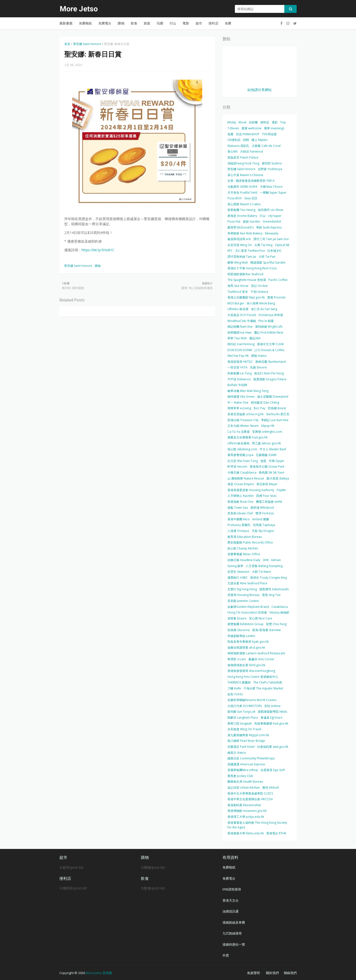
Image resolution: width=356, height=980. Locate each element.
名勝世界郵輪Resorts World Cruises (252, 700)
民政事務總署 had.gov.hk (271, 723)
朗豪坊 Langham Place (243, 718)
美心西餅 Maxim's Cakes (244, 204)
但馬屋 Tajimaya (264, 525)
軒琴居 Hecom (237, 467)
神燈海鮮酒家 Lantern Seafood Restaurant (256, 653)
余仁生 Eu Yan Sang (264, 309)
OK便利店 (234, 140)
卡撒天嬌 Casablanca (242, 472)
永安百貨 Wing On (240, 245)
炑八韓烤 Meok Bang (261, 303)
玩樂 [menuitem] (160, 23)
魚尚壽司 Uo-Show (270, 210)
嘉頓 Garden (251, 221)
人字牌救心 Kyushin (241, 496)
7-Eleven (233, 128)
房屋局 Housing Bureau (244, 595)
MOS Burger (236, 303)
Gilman (276, 560)
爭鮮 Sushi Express (269, 227)
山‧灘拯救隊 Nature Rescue (246, 478)
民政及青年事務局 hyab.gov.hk (248, 642)
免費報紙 (229, 867)
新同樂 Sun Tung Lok (241, 712)
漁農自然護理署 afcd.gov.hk (246, 648)
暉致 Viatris (259, 356)
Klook (243, 122)
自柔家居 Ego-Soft (273, 770)
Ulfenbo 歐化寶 (238, 309)
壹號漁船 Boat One (240, 502)
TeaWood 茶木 (238, 292)
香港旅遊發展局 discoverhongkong (251, 671)
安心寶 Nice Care (261, 618)
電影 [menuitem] (186, 23)
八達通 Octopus (238, 531)
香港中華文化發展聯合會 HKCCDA (250, 799)
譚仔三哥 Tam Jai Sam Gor (271, 239)
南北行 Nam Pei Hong (269, 373)
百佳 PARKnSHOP (248, 134)
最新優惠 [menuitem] (66, 23)
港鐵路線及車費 (234, 922)
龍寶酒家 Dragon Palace (270, 379)
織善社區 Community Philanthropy (251, 758)
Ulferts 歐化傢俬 (238, 443)
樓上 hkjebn (259, 140)
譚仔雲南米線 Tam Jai (242, 257)
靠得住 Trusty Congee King (268, 578)
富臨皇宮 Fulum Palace (243, 157)
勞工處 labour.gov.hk (266, 443)
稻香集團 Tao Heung (241, 210)
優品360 (255, 338)
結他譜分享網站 (260, 90)
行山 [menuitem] (173, 23)
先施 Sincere (258, 367)
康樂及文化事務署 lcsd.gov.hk (247, 437)
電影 (275, 122)
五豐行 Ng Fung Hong (242, 589)
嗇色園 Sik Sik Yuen (272, 472)
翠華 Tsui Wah (237, 338)
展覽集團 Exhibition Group (245, 624)
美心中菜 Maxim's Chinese (245, 175)
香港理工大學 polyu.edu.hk (246, 817)
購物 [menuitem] (121, 23)
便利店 (265, 122)
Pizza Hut (234, 221)
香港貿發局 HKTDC (240, 362)
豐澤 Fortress (265, 513)
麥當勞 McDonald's (241, 227)
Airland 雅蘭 (261, 519)
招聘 (246, 140)
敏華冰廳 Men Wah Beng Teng (248, 391)
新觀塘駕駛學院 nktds (272, 712)
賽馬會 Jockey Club (240, 776)
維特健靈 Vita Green (241, 397)
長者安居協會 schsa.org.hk (245, 414)
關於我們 (272, 973)
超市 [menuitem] (199, 23)
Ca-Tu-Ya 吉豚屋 (239, 432)
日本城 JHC (275, 251)
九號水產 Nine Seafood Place (247, 583)
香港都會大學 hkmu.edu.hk (246, 833)
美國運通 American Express (246, 764)
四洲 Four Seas (266, 496)
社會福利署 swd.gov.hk (273, 747)
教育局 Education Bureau (245, 537)
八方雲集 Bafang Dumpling (264, 566)
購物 (98, 266)
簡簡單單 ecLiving (239, 408)
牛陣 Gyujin (276, 461)
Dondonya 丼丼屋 (271, 315)
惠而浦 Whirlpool (262, 508)
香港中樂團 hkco (239, 519)
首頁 (67, 44)
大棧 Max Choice (271, 187)
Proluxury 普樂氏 (239, 525)
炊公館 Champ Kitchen (243, 548)
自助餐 (253, 122)
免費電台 (229, 878)
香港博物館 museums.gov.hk (247, 811)
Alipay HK (268, 426)
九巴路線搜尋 (232, 933)
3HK (266, 560)
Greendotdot (272, 221)
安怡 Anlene (272, 706)
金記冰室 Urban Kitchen (244, 787)
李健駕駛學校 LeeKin (241, 636)
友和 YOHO (235, 694)
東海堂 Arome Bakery (242, 216)
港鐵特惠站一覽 (234, 944)
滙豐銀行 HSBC (238, 578)
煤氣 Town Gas (238, 508)
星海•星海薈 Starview (266, 630)
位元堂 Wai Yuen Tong (243, 461)
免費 (230, 134)
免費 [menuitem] (228, 23)
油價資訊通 (231, 911)
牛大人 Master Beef (273, 449)
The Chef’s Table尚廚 (268, 682)
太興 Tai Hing (263, 245)
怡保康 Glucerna (239, 630)
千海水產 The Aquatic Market (263, 688)
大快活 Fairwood (252, 151)
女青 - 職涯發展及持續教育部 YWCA (251, 181)
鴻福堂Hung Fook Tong (243, 163)
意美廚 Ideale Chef (240, 513)
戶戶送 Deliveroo (239, 379)
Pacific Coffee (278, 280)
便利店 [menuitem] (213, 23)
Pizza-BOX (235, 198)
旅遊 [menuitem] (147, 23)
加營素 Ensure (237, 618)
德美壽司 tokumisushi (274, 589)
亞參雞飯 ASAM (266, 455)
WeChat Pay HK (238, 356)
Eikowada (272, 233)
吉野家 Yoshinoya (270, 169)
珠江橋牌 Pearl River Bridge (246, 741)
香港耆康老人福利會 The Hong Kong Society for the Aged (257, 825)
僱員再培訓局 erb (239, 239)
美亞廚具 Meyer (267, 484)
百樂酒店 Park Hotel (241, 747)
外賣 (226, 955)
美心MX (233, 151)
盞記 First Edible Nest (268, 332)
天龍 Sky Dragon (263, 531)
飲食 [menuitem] (134, 23)
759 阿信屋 (269, 134)
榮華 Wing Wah (238, 262)
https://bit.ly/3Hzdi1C (98, 250)
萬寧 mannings (274, 128)
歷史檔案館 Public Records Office (250, 542)
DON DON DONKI (240, 350)
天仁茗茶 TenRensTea (250, 251)
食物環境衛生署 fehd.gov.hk (246, 665)
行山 (263, 216)
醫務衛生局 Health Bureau (245, 782)
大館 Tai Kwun (261, 572)
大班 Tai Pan (267, 257)
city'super (275, 216)
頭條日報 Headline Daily (244, 560)
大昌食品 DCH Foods (242, 315)
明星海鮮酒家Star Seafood (245, 274)
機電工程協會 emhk (269, 502)
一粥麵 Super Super (273, 193)
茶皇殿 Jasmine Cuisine (243, 601)
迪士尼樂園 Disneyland (273, 397)
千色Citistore (259, 292)
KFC (230, 251)
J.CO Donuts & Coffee (270, 350)
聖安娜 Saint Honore (87, 44)
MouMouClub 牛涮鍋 (242, 321)
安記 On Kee (259, 286)
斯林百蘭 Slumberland (271, 362)
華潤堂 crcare (237, 659)
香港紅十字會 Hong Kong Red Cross (252, 268)
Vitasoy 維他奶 (279, 612)
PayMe (281, 490)
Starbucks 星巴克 (278, 414)
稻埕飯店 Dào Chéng (265, 402)
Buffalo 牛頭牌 (237, 385)
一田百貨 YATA (237, 367)
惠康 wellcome (252, 128)
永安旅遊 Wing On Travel (244, 729)
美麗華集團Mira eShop (243, 770)
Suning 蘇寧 (235, 566)
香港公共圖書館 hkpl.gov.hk (246, 297)
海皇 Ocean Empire (241, 484)
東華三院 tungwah (240, 723)
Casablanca (280, 607)
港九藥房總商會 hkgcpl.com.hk (248, 735)
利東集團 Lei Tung (240, 373)
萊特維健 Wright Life (269, 327)
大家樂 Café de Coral (266, 146)
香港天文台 (231, 900)
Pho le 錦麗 (266, 321)
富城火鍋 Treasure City (243, 420)
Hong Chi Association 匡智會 (247, 612)
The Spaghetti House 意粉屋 (247, 280)
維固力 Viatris (237, 753)
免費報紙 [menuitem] (85, 23)
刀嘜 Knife (234, 688)
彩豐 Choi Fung (276, 624)
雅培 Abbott (271, 787)
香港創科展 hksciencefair (244, 805)
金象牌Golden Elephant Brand (248, 607)
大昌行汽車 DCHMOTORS (245, 706)
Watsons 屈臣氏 (238, 146)
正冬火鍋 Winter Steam (243, 426)
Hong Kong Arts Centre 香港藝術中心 (253, 677)
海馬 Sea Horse (238, 286)
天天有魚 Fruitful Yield (242, 193)
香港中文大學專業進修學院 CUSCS (250, 793)
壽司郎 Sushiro (272, 163)
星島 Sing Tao (271, 595)
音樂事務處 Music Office (244, 554)
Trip (283, 122)
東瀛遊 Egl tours (271, 718)
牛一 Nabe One (238, 402)
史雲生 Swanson (238, 572)
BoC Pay (259, 408)
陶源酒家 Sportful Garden (268, 262)
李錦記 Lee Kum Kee (275, 420)
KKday (232, 122)
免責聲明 (253, 973)
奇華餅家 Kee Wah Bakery (245, 233)
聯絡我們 (290, 973)
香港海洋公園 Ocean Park (267, 467)
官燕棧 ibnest (277, 408)
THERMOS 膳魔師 (239, 682)
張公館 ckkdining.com (242, 449)
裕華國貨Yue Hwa (239, 332)
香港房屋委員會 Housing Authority (251, 490)
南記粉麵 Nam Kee (240, 327)
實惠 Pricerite (276, 297)
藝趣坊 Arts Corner (261, 659)
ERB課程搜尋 (232, 889)
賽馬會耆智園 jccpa (240, 455)
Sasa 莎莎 (251, 198)
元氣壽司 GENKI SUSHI (242, 187)
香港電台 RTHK (276, 833)
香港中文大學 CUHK (270, 344)
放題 (263, 461)
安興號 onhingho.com (267, 432)
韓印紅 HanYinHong (241, 344)
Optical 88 (282, 245)
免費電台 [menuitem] (105, 23)
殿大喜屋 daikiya (278, 478)
